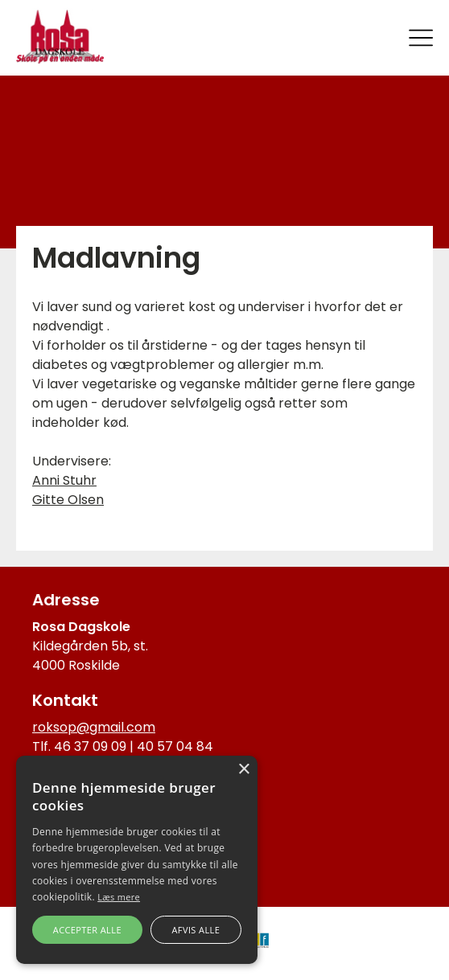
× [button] (243, 770)
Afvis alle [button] (196, 930)
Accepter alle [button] (87, 930)
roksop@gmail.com (94, 727)
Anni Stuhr (64, 480)
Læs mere (119, 897)
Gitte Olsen (68, 500)
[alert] (137, 860)
